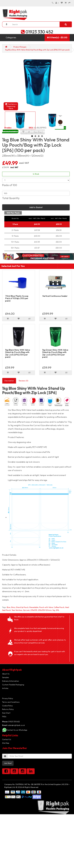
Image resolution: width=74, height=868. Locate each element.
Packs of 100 (10, 185)
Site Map (6, 743)
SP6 (57, 610)
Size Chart (6, 713)
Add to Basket (36, 207)
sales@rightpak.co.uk (13, 725)
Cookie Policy (7, 706)
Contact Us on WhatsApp (17, 730)
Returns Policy (8, 709)
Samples (6, 677)
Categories (11, 38)
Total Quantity (11, 198)
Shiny (13, 607)
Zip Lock (26, 610)
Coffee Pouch (59, 607)
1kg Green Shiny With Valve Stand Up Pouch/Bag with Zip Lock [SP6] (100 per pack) (55, 353)
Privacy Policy (8, 698)
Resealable (34, 607)
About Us (6, 674)
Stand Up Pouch (22, 607)
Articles (5, 688)
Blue (9, 607)
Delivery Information (11, 681)
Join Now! (8, 763)
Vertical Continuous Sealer (55, 296)
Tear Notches (17, 610)
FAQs (4, 717)
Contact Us (7, 739)
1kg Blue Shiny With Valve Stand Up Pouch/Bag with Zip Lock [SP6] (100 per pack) (37, 50)
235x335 (34, 610)
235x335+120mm (45, 610)
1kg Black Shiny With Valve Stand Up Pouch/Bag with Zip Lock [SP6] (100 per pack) (18, 353)
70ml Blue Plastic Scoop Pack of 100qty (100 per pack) (17, 298)
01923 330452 (11, 722)
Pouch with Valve (46, 607)
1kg (54, 610)
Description (9, 381)
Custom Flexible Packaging (13, 685)
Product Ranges (20, 47)
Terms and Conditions (11, 702)
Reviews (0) (24, 381)
